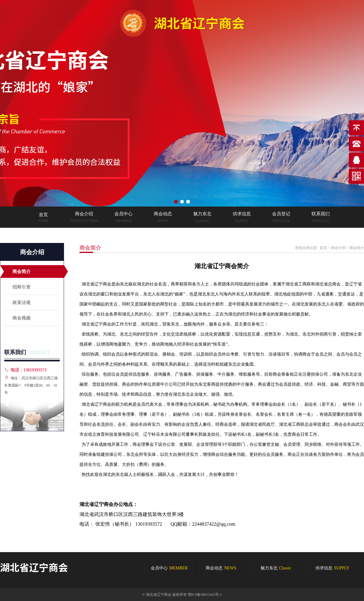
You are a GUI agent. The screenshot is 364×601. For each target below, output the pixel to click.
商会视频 (22, 318)
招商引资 (22, 287)
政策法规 (22, 302)
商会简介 (22, 271)
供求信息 (332, 568)
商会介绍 (338, 248)
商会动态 (221, 568)
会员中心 (169, 568)
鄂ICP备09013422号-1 (205, 595)
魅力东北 (276, 568)
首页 (323, 248)
